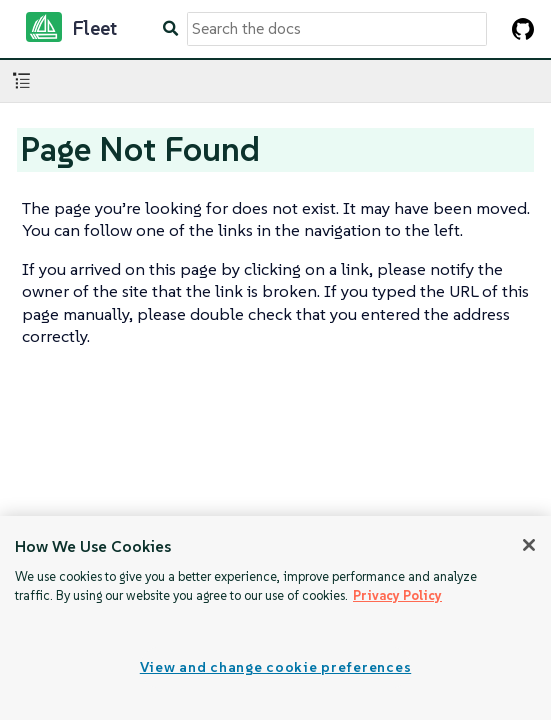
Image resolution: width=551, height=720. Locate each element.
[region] (275, 618)
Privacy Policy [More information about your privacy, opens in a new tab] (397, 595)
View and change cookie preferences (275, 667)
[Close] (529, 545)
